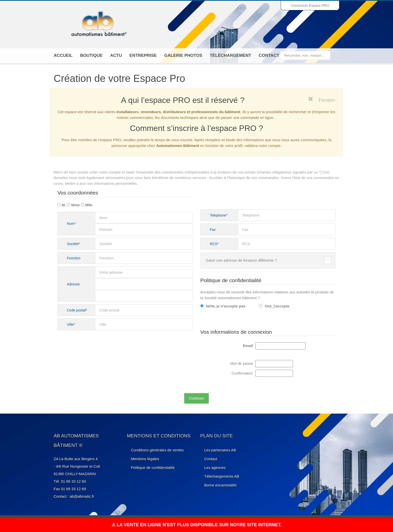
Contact (269, 55)
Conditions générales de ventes (157, 450)
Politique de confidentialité (153, 468)
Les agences (215, 468)
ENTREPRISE (143, 55)
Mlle (87, 205)
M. (62, 205)
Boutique (91, 55)
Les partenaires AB (220, 450)
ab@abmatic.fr (82, 496)
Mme (73, 205)
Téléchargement (230, 55)
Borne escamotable (220, 485)
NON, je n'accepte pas (223, 306)
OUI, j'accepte (274, 306)
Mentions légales (145, 459)
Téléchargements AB (222, 476)
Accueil (63, 55)
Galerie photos (183, 55)
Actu (116, 55)
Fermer (324, 99)
